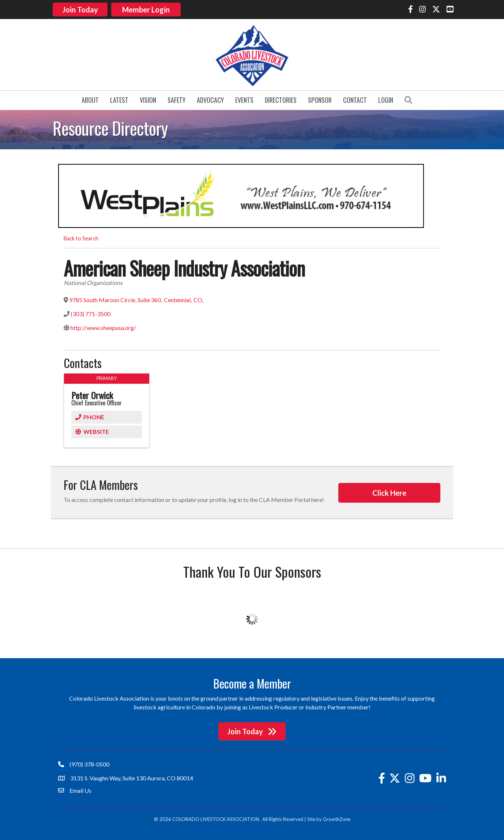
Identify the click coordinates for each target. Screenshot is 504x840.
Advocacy (210, 99)
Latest (119, 99)
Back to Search (81, 237)
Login (386, 99)
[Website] (107, 430)
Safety (176, 99)
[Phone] (107, 416)
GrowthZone (337, 818)
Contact (355, 99)
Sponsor (320, 99)
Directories (281, 99)
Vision (148, 99)
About (90, 99)
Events (244, 99)
